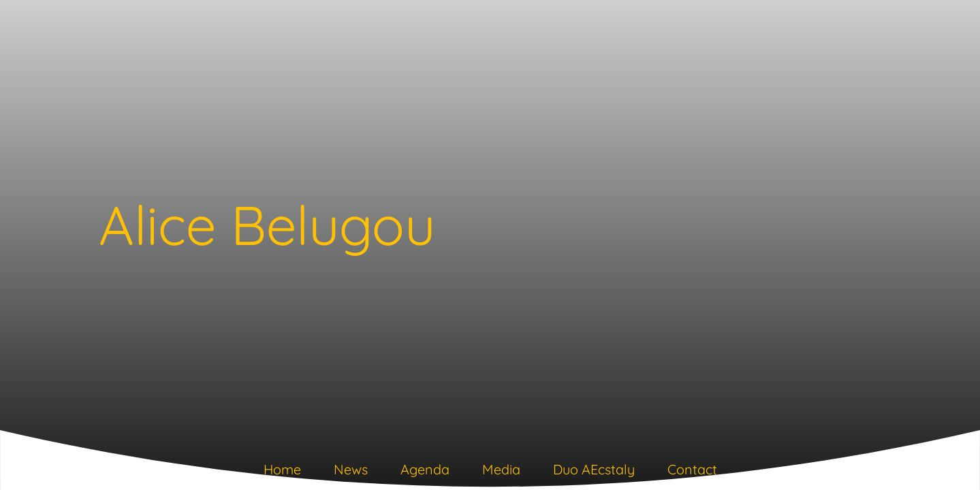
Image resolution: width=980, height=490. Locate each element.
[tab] (282, 472)
